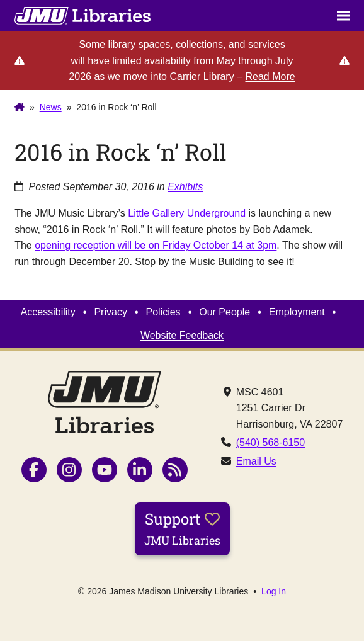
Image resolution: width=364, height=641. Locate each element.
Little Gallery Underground (187, 213)
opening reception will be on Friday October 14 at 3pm (156, 245)
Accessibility (48, 312)
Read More (270, 77)
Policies (163, 312)
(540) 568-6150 (270, 442)
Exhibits (185, 187)
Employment (297, 312)
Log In (274, 591)
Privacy (110, 312)
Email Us (256, 461)
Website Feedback (182, 335)
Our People (225, 312)
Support (182, 528)
